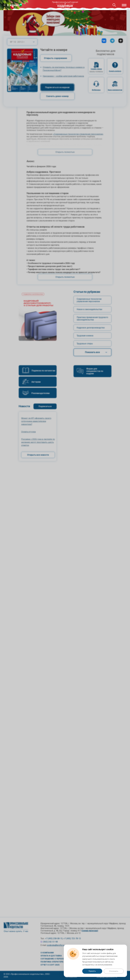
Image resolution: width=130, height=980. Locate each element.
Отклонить (114, 971)
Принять (92, 971)
